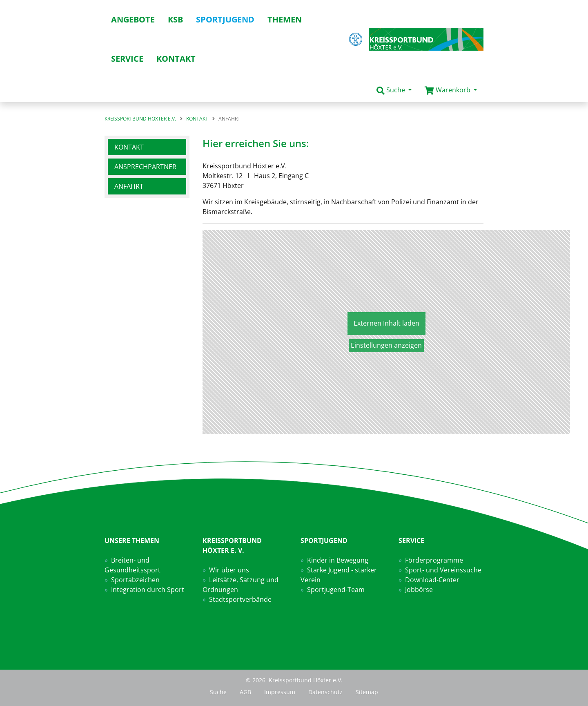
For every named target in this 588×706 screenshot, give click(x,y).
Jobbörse (419, 590)
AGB (245, 692)
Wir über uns (229, 570)
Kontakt (129, 147)
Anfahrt (129, 186)
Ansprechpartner (145, 167)
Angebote (133, 19)
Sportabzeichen (135, 580)
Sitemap (367, 692)
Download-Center (432, 580)
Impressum (280, 692)
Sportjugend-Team (336, 590)
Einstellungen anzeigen (386, 345)
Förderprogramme (434, 560)
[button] (394, 90)
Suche (218, 692)
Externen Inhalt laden (386, 323)
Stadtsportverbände (240, 599)
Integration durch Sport (148, 590)
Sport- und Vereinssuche (443, 570)
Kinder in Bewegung (338, 560)
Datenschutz (325, 692)
